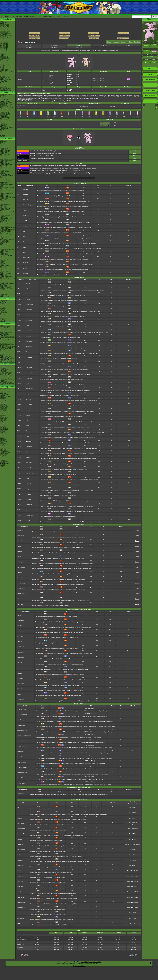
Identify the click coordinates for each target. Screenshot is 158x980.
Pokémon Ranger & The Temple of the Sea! (8, 338)
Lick (24, 237)
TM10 (19, 304)
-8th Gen (2, 67)
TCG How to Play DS (5, 221)
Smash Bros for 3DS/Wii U (6, 203)
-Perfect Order (3, 399)
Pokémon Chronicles (5, 112)
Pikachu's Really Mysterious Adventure (6, 380)
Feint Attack (21, 536)
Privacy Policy (84, 962)
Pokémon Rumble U (5, 211)
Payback (26, 263)
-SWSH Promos (4, 433)
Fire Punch (20, 636)
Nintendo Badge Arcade (5, 204)
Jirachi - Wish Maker (5, 334)
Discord (26, 16)
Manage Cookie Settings (96, 962)
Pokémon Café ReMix (5, 150)
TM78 (19, 478)
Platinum (2, 225)
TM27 (19, 362)
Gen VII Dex (79, 45)
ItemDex (2, 53)
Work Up (28, 283)
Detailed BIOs (3, 304)
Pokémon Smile (4, 167)
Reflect (28, 383)
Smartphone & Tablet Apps (6, 289)
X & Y (1, 187)
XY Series (2, 319)
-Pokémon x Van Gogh (5, 77)
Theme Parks (3, 83)
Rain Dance (29, 331)
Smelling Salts (21, 562)
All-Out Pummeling (22, 715)
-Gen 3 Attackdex (4, 44)
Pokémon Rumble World (5, 197)
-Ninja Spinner (3, 439)
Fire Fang (26, 200)
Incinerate (20, 813)
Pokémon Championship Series (7, 72)
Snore (19, 557)
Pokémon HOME (4, 161)
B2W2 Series (3, 318)
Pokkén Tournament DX (5, 181)
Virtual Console (3, 285)
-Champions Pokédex (5, 40)
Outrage (26, 189)
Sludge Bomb (29, 394)
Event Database (4, 87)
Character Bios (3, 97)
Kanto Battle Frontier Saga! (6, 102)
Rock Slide (29, 484)
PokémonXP (3, 73)
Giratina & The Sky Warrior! (6, 341)
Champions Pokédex (58, 16)
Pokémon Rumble (4, 228)
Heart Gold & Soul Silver (5, 226)
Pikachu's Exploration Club (6, 376)
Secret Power (21, 829)
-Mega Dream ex (4, 442)
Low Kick (20, 626)
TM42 (19, 415)
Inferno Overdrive (22, 746)
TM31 (19, 373)
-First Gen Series (4, 428)
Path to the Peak (4, 124)
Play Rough (26, 258)
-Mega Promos (3, 431)
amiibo (2, 291)
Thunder (28, 352)
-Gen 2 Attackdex (4, 43)
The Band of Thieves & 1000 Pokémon (6, 194)
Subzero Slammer (22, 767)
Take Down (20, 844)
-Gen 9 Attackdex (4, 51)
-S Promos (2, 466)
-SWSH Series (3, 421)
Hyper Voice (21, 657)
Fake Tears (20, 604)
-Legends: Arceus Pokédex (6, 36)
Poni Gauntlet (44, 151)
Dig (18, 808)
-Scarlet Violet (3, 420)
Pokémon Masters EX (5, 151)
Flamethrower (29, 389)
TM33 (19, 383)
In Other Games (4, 284)
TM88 (19, 494)
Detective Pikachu (4, 182)
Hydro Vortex (21, 752)
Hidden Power (29, 304)
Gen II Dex (79, 47)
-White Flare (3, 404)
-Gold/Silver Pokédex (5, 26)
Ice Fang (26, 194)
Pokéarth (67, 16)
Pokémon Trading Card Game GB (8, 279)
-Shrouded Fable (4, 411)
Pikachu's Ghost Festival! (6, 374)
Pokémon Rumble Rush (5, 180)
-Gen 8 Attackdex (4, 50)
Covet (19, 615)
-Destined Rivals (4, 405)
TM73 (19, 473)
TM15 (19, 320)
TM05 (19, 289)
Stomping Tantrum (22, 700)
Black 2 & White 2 (4, 207)
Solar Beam (29, 341)
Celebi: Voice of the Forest (6, 332)
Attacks (123, 42)
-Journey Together (4, 406)
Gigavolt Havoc (22, 762)
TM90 (19, 499)
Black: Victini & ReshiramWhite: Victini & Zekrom (7, 345)
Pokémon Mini (3, 268)
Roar (25, 247)
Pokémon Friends (4, 148)
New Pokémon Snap (5, 169)
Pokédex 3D (3, 216)
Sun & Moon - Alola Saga (6, 107)
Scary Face (26, 215)
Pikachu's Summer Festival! (6, 373)
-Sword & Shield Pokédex (6, 33)
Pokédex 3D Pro (4, 217)
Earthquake (29, 357)
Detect (19, 923)
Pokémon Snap (4, 274)
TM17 (19, 325)
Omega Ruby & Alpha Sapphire (7, 188)
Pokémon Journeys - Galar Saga (7, 108)
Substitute (28, 499)
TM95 (19, 510)
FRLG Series (3, 312)
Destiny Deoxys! (4, 335)
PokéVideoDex (3, 126)
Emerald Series (4, 313)
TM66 (19, 457)
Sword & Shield (4, 158)
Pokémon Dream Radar (5, 209)
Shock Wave (21, 684)
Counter (20, 892)
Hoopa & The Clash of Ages (6, 353)
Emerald (2, 247)
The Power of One (4, 329)
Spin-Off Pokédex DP (5, 58)
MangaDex (3, 302)
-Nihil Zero (2, 440)
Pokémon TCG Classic (5, 397)
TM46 (19, 431)
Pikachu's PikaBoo (4, 369)
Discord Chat (3, 85)
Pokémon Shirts (4, 82)
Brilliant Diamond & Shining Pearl (7, 159)
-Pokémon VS (3, 462)
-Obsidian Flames (4, 417)
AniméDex (2, 96)
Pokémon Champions (5, 146)
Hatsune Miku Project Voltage (7, 74)
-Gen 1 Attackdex (4, 42)
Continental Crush (22, 730)
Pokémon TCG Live (4, 171)
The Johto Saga (4, 100)
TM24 (19, 347)
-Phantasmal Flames (5, 401)
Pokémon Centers (4, 71)
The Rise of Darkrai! (4, 340)
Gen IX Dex (29, 45)
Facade (28, 415)
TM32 (19, 378)
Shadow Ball (29, 368)
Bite (24, 231)
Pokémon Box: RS (4, 252)
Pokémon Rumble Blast (5, 215)
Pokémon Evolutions (5, 120)
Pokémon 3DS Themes (5, 288)
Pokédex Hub (33, 16)
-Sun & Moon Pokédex (5, 31)
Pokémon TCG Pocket (5, 156)
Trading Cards (8, 387)
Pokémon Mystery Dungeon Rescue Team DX (6, 165)
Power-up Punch (22, 834)
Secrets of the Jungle (5, 360)
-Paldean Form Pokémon (6, 90)
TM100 (19, 520)
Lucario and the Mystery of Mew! (7, 337)
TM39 (19, 405)
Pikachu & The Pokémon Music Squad (7, 384)
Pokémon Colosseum (5, 248)
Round (27, 436)
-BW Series (3, 424)
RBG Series (3, 307)
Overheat (28, 441)
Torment (28, 410)
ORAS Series (3, 320)
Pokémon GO (3, 149)
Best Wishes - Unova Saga (6, 105)
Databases (8, 19)
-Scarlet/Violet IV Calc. (5, 63)
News (1, 21)
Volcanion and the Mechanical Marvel (7, 355)
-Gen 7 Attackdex (4, 49)
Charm (25, 226)
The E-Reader (3, 260)
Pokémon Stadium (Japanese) (7, 277)
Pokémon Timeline (4, 70)
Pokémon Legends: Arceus (6, 160)
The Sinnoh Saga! (4, 103)
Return (27, 362)
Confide (28, 520)
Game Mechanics (4, 62)
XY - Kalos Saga (4, 106)
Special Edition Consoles (6, 287)
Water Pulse (21, 689)
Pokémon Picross (4, 199)
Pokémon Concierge (5, 131)
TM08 (19, 299)
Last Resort (21, 647)
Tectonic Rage (21, 725)
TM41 (19, 410)
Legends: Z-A (3, 145)
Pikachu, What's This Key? (6, 382)
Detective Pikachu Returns (6, 155)
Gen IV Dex (29, 47)
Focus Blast (29, 447)
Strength (20, 839)
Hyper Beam (29, 320)
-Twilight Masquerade (5, 412)
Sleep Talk (28, 494)
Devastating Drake (22, 773)
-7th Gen (2, 69)
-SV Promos (3, 432)
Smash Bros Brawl (4, 243)
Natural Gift (21, 866)
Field (115, 123)
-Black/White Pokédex (5, 29)
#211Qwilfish (132, 955)
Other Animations (4, 129)
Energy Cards (3, 393)
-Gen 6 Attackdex (4, 48)
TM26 (19, 357)
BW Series (2, 317)
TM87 (19, 489)
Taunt (27, 315)
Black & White (3, 206)
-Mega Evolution (4, 402)
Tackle (25, 210)
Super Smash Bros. (4, 280)
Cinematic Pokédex (4, 61)
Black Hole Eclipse (22, 778)
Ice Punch (20, 642)
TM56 (19, 452)
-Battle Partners (4, 450)
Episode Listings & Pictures (6, 95)
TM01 (19, 283)
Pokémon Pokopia (4, 147)
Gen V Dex (128, 45)
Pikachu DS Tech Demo (5, 258)
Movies (8, 323)
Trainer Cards (3, 392)
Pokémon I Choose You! (5, 356)
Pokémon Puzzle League (6, 273)
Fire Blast (28, 399)
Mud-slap (20, 871)
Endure (19, 855)
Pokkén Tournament (4, 201)
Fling (27, 452)
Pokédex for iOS (4, 222)
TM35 (19, 389)
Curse (19, 913)
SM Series (2, 321)
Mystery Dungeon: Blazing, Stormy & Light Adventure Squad (8, 230)
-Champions (3, 65)
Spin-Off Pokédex (4, 56)
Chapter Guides (4, 305)
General (109, 42)
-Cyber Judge (3, 460)
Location (116, 42)
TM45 (19, 426)
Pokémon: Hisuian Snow (5, 121)
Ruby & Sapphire (4, 245)
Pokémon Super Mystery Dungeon (8, 198)
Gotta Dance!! (3, 371)
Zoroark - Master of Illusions (6, 343)
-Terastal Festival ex (4, 451)
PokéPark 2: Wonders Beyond (7, 214)
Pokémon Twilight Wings (5, 119)
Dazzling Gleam (30, 515)
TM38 (19, 399)
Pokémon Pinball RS (5, 254)
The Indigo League (4, 98)
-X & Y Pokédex (4, 30)
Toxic (27, 294)
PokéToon (2, 123)
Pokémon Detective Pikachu (6, 362)
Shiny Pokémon (4, 115)
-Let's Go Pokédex (4, 32)
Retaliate (20, 818)
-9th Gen (2, 66)
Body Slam (20, 887)
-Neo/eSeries (3, 427)
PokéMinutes (3, 125)
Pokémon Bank (3, 189)
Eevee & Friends (4, 381)
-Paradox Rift (3, 415)
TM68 (19, 463)
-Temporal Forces (4, 413)
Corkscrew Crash (22, 741)
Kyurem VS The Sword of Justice (7, 346)
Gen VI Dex (104, 45)
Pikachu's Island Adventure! (6, 375)
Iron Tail (20, 663)
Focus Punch (21, 588)
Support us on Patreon (79, 966)
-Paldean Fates (3, 414)
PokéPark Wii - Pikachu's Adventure (6, 232)
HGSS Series (3, 316)
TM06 (19, 294)
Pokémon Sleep (4, 154)
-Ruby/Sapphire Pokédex (6, 27)
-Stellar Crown (3, 410)
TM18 (19, 331)
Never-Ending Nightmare (24, 736)
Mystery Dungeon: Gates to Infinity (8, 212)
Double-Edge (21, 594)
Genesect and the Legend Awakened (6, 349)
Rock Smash (21, 823)
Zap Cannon (21, 918)
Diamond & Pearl (4, 224)
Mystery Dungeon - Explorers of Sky (7, 235)
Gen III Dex (54, 47)
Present (20, 541)
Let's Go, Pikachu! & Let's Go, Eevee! (7, 176)
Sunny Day (29, 310)
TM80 (19, 484)
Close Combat (21, 567)
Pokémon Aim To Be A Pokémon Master (7, 109)
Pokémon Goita (4, 294)
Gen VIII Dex (54, 45)
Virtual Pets (3, 290)
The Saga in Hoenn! (4, 101)
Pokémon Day (3, 78)
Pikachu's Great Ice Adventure (7, 377)
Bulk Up (28, 299)
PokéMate (2, 261)
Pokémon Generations (5, 118)
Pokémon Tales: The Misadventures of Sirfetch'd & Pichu (7, 133)
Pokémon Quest (4, 183)
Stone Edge (29, 468)
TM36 (19, 394)
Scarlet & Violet (3, 144)
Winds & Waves (4, 142)
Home (10, 16)
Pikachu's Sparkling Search (6, 378)
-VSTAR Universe (4, 461)
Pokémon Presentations (5, 79)
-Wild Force (3, 459)
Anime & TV (8, 92)
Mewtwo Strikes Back (5, 328)
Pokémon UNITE (4, 153)
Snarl (27, 510)
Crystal (2, 265)
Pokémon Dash (4, 250)
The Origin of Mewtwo (5, 327)
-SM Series (3, 422)
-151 (1, 416)
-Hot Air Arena (3, 449)
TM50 (19, 441)
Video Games (8, 138)
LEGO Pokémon (4, 81)
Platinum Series (4, 315)
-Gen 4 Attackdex (4, 45)
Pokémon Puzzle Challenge (6, 267)
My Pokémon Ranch (5, 242)
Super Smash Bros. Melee (6, 269)
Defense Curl (21, 908)
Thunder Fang (27, 205)
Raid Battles (3, 395)
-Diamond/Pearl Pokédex (6, 28)
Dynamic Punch (22, 902)
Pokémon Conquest (4, 213)
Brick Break (29, 373)
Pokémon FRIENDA (4, 296)
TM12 (19, 315)
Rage (25, 252)
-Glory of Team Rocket (5, 448)
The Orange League (5, 99)
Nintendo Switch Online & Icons (7, 292)
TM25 (19, 352)
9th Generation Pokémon (6, 88)
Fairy (115, 125)
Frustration (29, 336)
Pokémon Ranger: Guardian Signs (8, 227)
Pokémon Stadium (4, 278)
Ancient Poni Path (35, 151)
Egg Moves (137, 42)
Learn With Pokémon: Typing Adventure (6, 219)
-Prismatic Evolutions (5, 408)
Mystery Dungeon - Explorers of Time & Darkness (7, 240)
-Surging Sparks (4, 409)
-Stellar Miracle (3, 455)
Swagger (28, 489)
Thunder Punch (22, 631)
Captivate (20, 860)
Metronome (21, 530)
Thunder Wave (30, 473)
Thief (27, 431)
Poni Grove (51, 151)
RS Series (2, 310)
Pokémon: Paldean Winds (6, 122)
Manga (8, 298)
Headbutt (26, 242)
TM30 (19, 368)
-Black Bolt (2, 403)
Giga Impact (29, 463)
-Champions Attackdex (5, 52)
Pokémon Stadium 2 (5, 266)
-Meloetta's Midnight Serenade (7, 348)
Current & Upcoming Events (6, 86)
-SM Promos (3, 434)
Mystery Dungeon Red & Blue (7, 256)
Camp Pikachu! (3, 370)
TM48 (19, 436)
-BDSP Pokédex (4, 34)
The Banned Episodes (5, 114)
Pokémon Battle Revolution (6, 234)
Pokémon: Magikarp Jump (6, 179)
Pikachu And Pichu (4, 368)
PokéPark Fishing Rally (5, 259)
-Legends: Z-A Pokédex (5, 39)
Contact (20, 16)
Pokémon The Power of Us (6, 357)
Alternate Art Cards (4, 394)
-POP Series (3, 436)
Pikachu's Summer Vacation (6, 366)
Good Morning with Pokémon (6, 128)
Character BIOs (4, 303)
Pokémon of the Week (5, 64)
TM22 (19, 341)
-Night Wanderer (4, 456)
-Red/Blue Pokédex (4, 25)
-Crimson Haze (3, 458)
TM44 (19, 420)
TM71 (19, 468)
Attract (27, 426)
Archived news (3, 22)
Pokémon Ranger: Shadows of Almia (7, 238)
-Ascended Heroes (4, 400)
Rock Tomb (29, 405)
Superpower (21, 652)
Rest (27, 420)
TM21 (19, 336)
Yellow (2, 272)
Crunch (25, 268)
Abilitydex (2, 55)
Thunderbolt (29, 347)
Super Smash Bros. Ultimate (6, 184)
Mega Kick (20, 881)
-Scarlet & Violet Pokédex (6, 38)
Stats (130, 42)
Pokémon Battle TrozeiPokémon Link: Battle (7, 190)
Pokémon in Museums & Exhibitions (5, 76)
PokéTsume (3, 136)
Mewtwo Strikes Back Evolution (7, 359)
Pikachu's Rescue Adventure (6, 367)
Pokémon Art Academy (5, 192)
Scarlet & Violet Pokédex (44, 16)
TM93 (19, 505)
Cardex (2, 60)
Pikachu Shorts (8, 364)
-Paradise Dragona (4, 454)
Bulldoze (28, 478)
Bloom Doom (21, 757)
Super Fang (21, 620)
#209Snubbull (26, 955)
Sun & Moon (3, 173)
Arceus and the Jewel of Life (6, 342)
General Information (4, 301)
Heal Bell (20, 551)
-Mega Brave (3, 444)
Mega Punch (21, 876)
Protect (28, 325)
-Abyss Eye (3, 438)
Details (135, 151)
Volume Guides (3, 306)
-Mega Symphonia (4, 445)
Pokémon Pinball (4, 276)
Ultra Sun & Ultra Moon (5, 175)
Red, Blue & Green (4, 271)
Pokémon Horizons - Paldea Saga (8, 111)
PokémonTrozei (4, 257)
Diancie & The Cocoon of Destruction (6, 351)
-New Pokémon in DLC (5, 89)
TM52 (19, 447)
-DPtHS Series (3, 425)
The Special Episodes (5, 113)
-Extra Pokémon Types (5, 391)
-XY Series (2, 423)
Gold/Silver (3, 263)
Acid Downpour (22, 720)
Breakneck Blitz (22, 709)
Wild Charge (29, 505)
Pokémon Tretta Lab (5, 210)
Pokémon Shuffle (4, 195)
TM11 (19, 310)
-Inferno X (2, 443)
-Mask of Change (4, 457)
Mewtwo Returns (4, 331)
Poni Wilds (58, 151)
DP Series (2, 314)
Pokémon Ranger (4, 255)
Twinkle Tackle (21, 783)
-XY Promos (3, 435)
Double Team (29, 378)
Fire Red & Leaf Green (5, 246)
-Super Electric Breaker (5, 453)
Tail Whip (26, 221)
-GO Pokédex (3, 37)
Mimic (19, 599)
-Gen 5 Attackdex (4, 47)
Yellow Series (3, 308)
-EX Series (2, 426)
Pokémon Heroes (4, 333)
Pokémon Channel (4, 251)
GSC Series (3, 309)
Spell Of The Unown (4, 330)
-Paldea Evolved (4, 418)
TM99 (19, 515)
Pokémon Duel (3, 202)
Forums (15, 16)
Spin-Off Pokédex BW (5, 59)
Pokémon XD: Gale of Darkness (7, 249)
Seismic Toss (21, 897)
